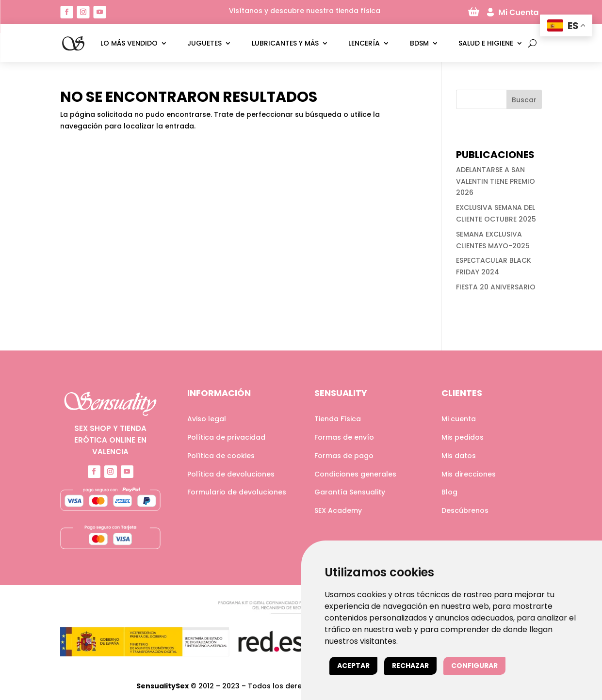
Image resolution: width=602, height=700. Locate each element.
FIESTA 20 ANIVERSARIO (496, 287)
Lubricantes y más (285, 43)
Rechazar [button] (410, 666)
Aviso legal (207, 419)
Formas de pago (344, 456)
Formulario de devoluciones (237, 492)
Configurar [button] (474, 666)
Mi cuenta (459, 419)
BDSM (419, 43)
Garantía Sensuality (350, 492)
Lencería (364, 43)
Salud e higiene (486, 43)
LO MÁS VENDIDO (129, 43)
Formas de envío (344, 437)
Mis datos (459, 456)
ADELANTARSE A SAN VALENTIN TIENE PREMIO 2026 (496, 181)
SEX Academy (338, 510)
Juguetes (204, 43)
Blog (449, 492)
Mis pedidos (463, 437)
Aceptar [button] (353, 666)
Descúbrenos (465, 510)
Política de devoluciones (231, 474)
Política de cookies (221, 456)
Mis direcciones (469, 474)
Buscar (524, 100)
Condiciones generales (355, 474)
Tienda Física (338, 419)
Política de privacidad (226, 437)
